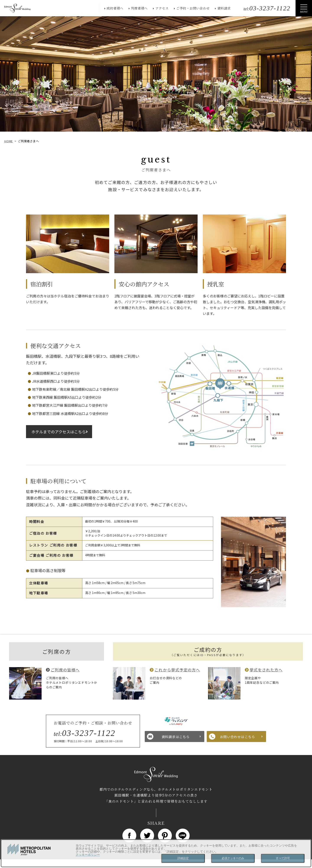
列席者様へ (139, 8)
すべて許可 (283, 858)
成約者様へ (115, 8)
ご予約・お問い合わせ (193, 8)
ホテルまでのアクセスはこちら (59, 432)
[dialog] (156, 853)
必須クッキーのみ (233, 858)
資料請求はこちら (176, 737)
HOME (9, 141)
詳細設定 (183, 858)
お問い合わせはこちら (237, 737)
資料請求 (224, 8)
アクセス (162, 8)
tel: (267, 9)
